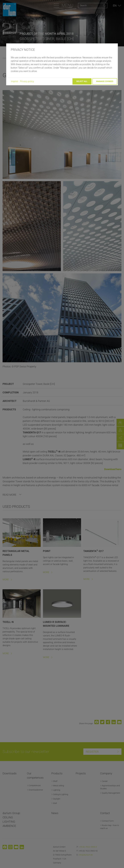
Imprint (15, 81)
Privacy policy (27, 81)
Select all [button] (82, 81)
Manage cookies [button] (105, 81)
